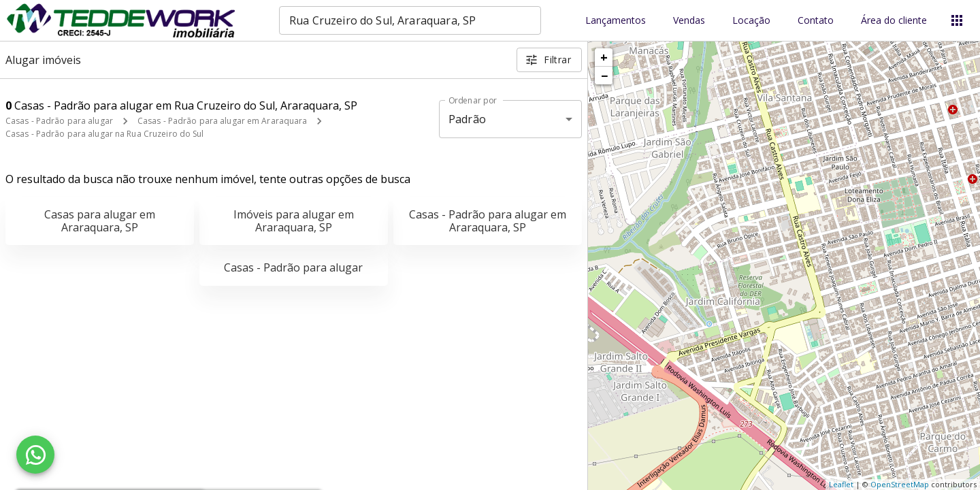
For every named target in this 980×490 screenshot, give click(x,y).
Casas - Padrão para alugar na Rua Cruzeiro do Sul (105, 134)
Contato (816, 21)
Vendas (689, 21)
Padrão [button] (467, 119)
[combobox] (410, 20)
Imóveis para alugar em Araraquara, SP (294, 221)
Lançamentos (616, 21)
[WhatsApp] (35, 455)
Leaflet (841, 484)
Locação (751, 21)
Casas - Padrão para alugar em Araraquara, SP (488, 221)
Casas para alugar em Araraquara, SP (100, 221)
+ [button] (604, 57)
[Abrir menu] (957, 20)
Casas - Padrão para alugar (59, 121)
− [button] (604, 76)
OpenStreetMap (900, 484)
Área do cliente (894, 21)
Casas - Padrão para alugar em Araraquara (223, 121)
